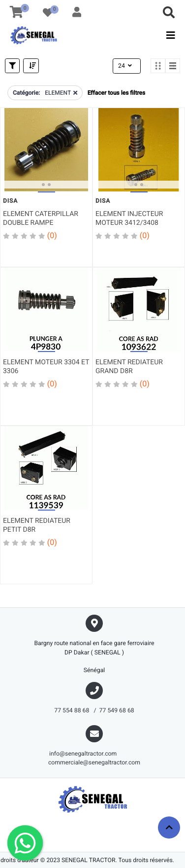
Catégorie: (26, 93)
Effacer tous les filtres (116, 93)
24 (126, 66)
